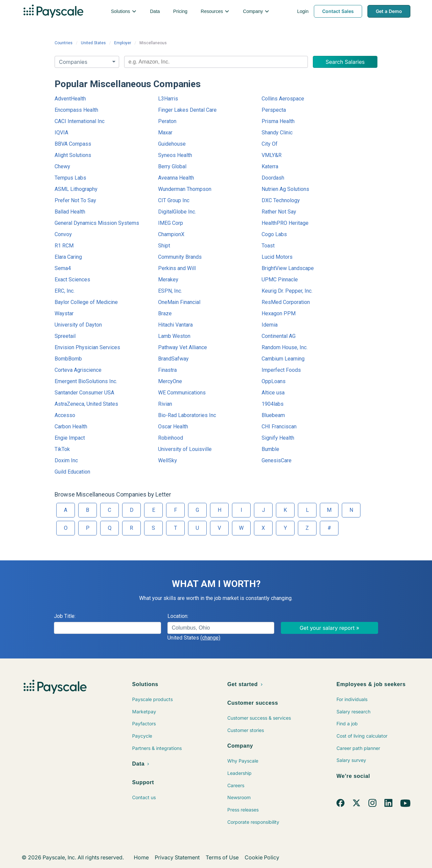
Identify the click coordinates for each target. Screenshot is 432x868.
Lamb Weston (174, 336)
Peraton (167, 121)
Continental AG (279, 336)
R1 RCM (64, 246)
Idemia (270, 325)
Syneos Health (175, 155)
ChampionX (171, 234)
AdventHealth (70, 99)
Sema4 (63, 268)
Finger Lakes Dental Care (187, 110)
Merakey (168, 280)
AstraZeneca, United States (86, 404)
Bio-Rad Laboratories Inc (187, 415)
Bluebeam (273, 415)
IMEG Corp (171, 223)
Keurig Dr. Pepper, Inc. (287, 291)
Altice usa (273, 393)
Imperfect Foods (281, 370)
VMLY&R (272, 155)
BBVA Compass (73, 144)
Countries (64, 43)
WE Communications (182, 393)
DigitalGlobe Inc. (177, 212)
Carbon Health (71, 427)
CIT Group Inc (174, 200)
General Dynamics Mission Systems (97, 223)
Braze (165, 313)
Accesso (65, 415)
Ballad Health (70, 212)
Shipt (164, 246)
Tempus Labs (70, 178)
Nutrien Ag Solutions (285, 189)
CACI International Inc (80, 121)
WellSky (168, 460)
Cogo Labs (274, 234)
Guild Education (72, 472)
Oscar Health (173, 427)
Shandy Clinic (277, 133)
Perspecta (274, 110)
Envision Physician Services (87, 347)
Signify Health (278, 438)
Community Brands (180, 257)
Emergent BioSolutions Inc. (86, 381)
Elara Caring (68, 257)
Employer (123, 43)
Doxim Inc (66, 460)
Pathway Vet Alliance (183, 347)
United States (93, 43)
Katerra (270, 166)
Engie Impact (70, 438)
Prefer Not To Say (75, 200)
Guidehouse (172, 144)
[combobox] (216, 62)
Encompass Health (76, 110)
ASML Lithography (76, 189)
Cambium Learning (283, 359)
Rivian (165, 404)
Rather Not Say (279, 212)
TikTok (62, 449)
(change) (210, 638)
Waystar (64, 313)
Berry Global (172, 166)
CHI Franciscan (279, 427)
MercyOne (170, 381)
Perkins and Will (177, 268)
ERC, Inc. (65, 291)
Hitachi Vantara (175, 325)
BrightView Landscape (288, 268)
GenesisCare (277, 460)
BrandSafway (173, 359)
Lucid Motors (277, 257)
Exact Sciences (72, 280)
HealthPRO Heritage (285, 223)
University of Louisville (185, 449)
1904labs (273, 404)
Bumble (270, 449)
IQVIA (61, 133)
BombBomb (68, 359)
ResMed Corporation (286, 302)
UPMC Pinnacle (280, 280)
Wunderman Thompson (185, 189)
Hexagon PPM (279, 313)
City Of (270, 144)
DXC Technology (281, 200)
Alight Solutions (73, 155)
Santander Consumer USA (84, 393)
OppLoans (274, 381)
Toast (268, 246)
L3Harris (168, 99)
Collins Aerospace (283, 99)
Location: (178, 616)
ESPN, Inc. (170, 291)
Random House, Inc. (285, 347)
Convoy (63, 234)
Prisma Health (278, 121)
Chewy (62, 166)
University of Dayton (78, 325)
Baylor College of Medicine (86, 302)
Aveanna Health (176, 178)
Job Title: (65, 616)
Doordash (273, 178)
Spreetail (65, 336)
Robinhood (171, 438)
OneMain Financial (179, 302)
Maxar (165, 133)
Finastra (167, 370)
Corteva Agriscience (78, 370)
